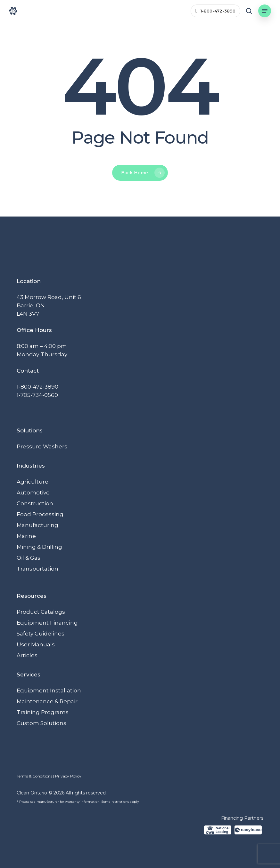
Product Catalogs (41, 612)
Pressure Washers (42, 446)
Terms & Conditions (34, 776)
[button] (265, 11)
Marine (26, 536)
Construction (35, 503)
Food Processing (40, 514)
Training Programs (43, 712)
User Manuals (36, 644)
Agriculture (33, 482)
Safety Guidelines (41, 634)
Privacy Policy (68, 776)
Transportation (37, 569)
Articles (27, 655)
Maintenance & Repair (47, 701)
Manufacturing (37, 525)
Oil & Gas (29, 558)
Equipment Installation (49, 690)
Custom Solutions (41, 723)
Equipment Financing (47, 623)
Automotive (33, 493)
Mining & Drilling (39, 547)
